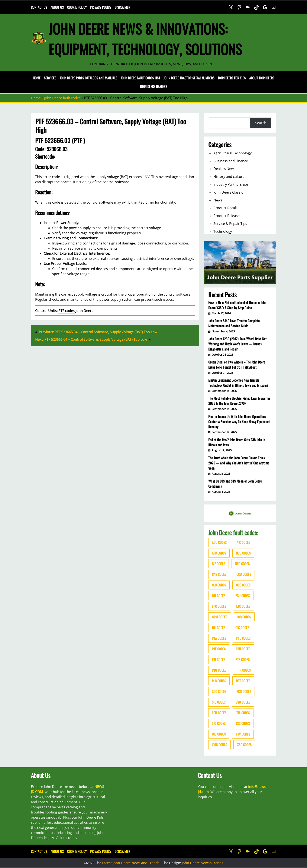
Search (261, 123)
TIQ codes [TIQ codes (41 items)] (219, 723)
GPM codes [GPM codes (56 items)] (220, 617)
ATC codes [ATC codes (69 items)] (219, 553)
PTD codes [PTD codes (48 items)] (243, 638)
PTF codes (67, 311)
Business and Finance (231, 161)
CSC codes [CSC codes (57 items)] (243, 585)
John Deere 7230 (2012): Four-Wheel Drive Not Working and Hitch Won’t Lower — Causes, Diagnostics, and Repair (237, 344)
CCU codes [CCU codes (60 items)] (244, 574)
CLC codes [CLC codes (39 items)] (219, 585)
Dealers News (224, 169)
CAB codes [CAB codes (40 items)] (219, 574)
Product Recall (225, 208)
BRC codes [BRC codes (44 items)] (242, 564)
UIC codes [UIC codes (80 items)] (219, 734)
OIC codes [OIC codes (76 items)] (242, 628)
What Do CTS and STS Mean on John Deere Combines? (235, 484)
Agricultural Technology (232, 153)
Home (37, 78)
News (218, 200)
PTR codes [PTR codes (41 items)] (244, 670)
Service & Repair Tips (230, 224)
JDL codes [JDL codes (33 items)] (219, 628)
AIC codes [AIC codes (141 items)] (243, 542)
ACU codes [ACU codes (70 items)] (219, 542)
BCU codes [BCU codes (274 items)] (243, 553)
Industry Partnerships (231, 184)
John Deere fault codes (62, 98)
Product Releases (227, 216)
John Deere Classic (228, 192)
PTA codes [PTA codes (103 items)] (219, 638)
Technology (223, 231)
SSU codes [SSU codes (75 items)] (243, 702)
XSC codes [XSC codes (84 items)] (244, 745)
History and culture (229, 177)
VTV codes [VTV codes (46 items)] (243, 734)
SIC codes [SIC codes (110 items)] (219, 702)
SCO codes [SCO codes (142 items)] (244, 691)
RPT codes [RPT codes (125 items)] (243, 681)
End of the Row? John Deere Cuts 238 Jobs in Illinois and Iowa (237, 442)
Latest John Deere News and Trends (131, 863)
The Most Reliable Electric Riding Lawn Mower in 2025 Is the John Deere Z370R (239, 401)
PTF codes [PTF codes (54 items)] (219, 649)
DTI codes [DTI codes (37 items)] (219, 596)
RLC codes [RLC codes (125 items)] (219, 681)
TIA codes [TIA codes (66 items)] (243, 713)
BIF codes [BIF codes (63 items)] (219, 564)
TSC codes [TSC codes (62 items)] (243, 723)
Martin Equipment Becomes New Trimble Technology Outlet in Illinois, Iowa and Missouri (238, 383)
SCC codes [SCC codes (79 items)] (219, 691)
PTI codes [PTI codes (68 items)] (219, 660)
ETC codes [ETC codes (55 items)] (243, 606)
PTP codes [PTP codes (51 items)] (243, 660)
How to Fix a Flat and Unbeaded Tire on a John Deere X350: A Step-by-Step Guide (237, 305)
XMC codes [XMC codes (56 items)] (219, 745)
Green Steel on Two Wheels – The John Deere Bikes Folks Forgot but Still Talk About (237, 365)
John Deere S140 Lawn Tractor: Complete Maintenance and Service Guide (234, 323)
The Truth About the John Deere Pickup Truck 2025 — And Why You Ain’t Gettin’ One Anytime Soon (239, 463)
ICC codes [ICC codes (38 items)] (244, 617)
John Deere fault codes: (233, 532)
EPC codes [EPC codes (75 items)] (219, 606)
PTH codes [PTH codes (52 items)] (243, 649)
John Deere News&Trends (203, 863)
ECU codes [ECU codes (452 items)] (243, 596)
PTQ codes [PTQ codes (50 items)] (219, 670)
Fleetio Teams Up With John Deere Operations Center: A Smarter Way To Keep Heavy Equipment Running (239, 422)
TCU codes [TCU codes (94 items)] (219, 713)
